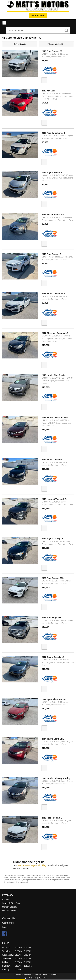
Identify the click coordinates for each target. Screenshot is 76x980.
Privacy (46, 974)
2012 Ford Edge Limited (53, 133)
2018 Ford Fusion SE (52, 818)
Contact (38, 974)
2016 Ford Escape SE (52, 51)
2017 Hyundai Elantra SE (54, 699)
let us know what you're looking (32, 865)
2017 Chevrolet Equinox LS (55, 333)
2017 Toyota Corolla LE (53, 657)
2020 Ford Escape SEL (53, 578)
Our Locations (38, 16)
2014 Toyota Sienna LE (53, 739)
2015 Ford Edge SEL (51, 618)
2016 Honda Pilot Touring (54, 375)
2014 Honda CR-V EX (52, 460)
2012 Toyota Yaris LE (52, 172)
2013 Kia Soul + (49, 91)
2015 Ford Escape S (51, 254)
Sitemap (54, 974)
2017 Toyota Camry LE (52, 539)
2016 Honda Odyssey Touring (56, 778)
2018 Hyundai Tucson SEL (54, 499)
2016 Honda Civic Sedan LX (55, 294)
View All (6, 900)
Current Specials (10, 907)
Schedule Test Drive (11, 903)
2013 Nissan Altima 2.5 (53, 215)
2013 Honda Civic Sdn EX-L (55, 417)
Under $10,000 (9, 911)
